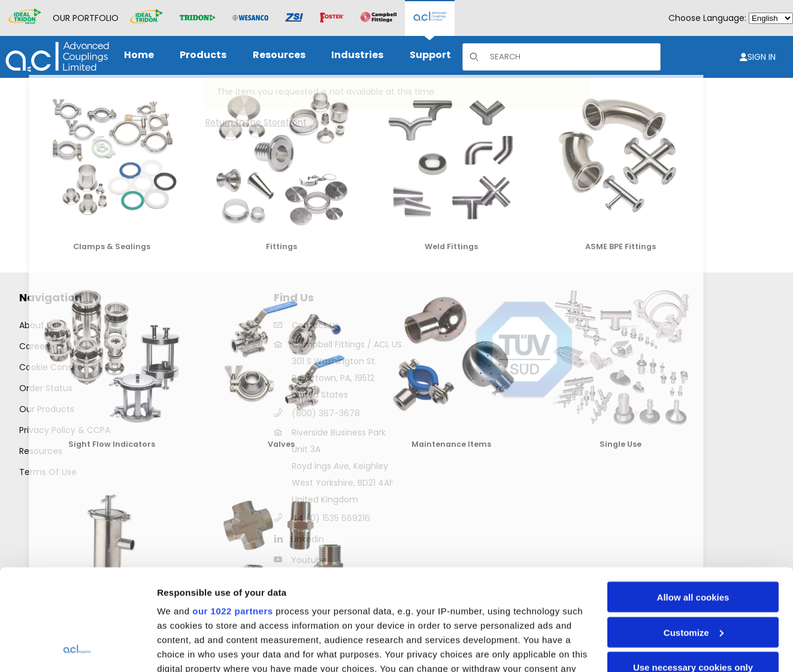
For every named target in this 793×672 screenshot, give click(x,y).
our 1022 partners (232, 516)
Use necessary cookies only (693, 572)
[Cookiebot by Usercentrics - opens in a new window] (78, 649)
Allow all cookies (693, 502)
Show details (185, 648)
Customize (694, 538)
